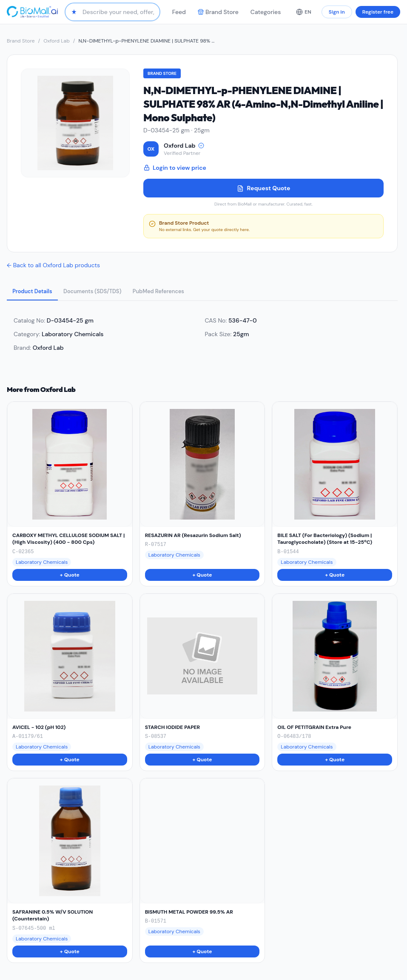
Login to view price (175, 168)
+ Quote (70, 576)
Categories (266, 12)
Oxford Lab (57, 41)
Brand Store (218, 12)
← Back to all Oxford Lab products (53, 265)
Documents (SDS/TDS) (104, 292)
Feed (179, 12)
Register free (378, 12)
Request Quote (264, 188)
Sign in (337, 12)
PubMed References (178, 292)
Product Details (36, 292)
